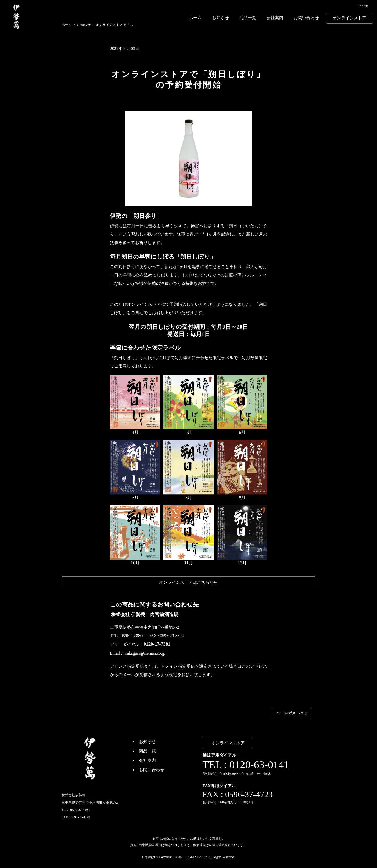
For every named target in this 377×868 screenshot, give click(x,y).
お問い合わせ (306, 18)
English (363, 6)
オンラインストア (350, 18)
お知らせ (220, 18)
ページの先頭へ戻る (292, 713)
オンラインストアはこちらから (188, 582)
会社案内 (275, 18)
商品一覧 (248, 18)
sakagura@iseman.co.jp (145, 653)
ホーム (195, 18)
